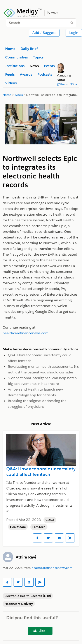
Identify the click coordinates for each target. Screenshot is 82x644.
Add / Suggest (44, 33)
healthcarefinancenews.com (52, 568)
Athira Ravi (26, 557)
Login (74, 33)
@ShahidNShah (68, 84)
